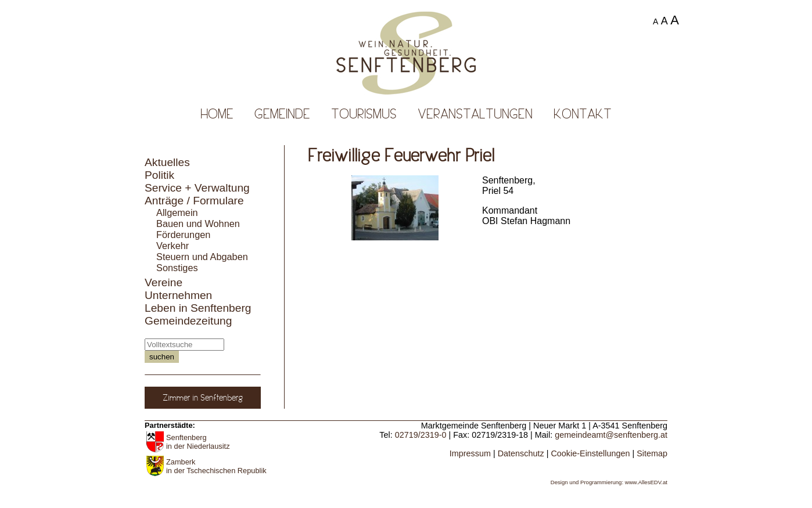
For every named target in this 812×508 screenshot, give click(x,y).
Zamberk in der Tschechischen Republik (216, 466)
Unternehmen (178, 295)
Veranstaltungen (475, 114)
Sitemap (652, 453)
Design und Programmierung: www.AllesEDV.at (609, 482)
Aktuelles (167, 162)
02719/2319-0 (421, 435)
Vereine (164, 282)
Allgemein (177, 212)
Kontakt (583, 114)
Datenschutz (521, 453)
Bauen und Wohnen (198, 224)
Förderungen (183, 235)
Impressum (470, 453)
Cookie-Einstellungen (590, 453)
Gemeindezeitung (188, 321)
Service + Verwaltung (197, 188)
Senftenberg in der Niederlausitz (198, 442)
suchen (162, 357)
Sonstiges (177, 268)
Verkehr (173, 246)
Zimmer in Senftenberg (203, 398)
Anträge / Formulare (194, 201)
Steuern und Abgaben (202, 257)
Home (217, 114)
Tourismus (364, 114)
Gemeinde (282, 114)
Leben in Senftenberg (198, 308)
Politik (159, 175)
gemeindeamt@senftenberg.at (611, 435)
